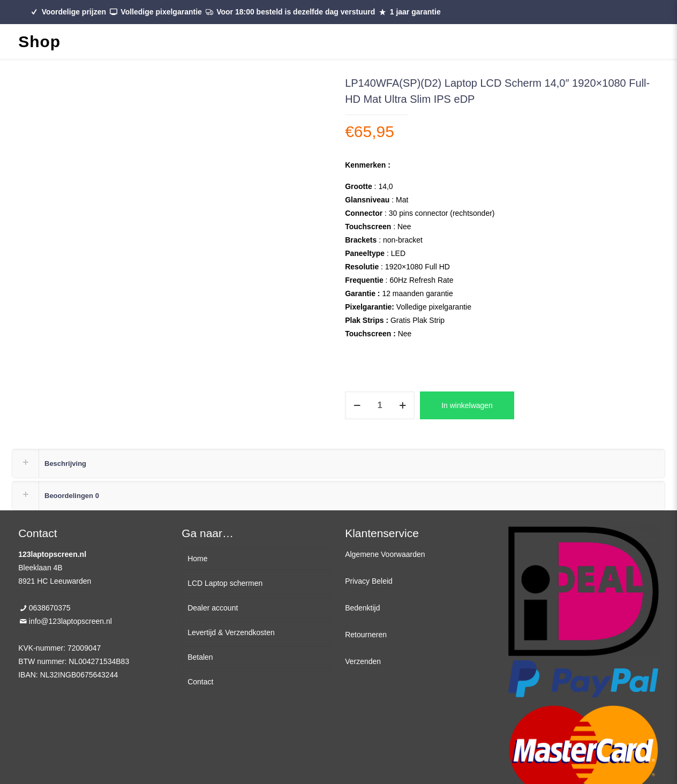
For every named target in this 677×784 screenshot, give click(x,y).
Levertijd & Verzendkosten (231, 632)
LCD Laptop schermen (225, 583)
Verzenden (363, 661)
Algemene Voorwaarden (385, 554)
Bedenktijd (362, 608)
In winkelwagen (467, 405)
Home (197, 559)
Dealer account (213, 608)
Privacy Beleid (369, 581)
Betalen (200, 657)
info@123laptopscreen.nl (70, 621)
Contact (200, 682)
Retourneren (366, 635)
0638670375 (50, 608)
